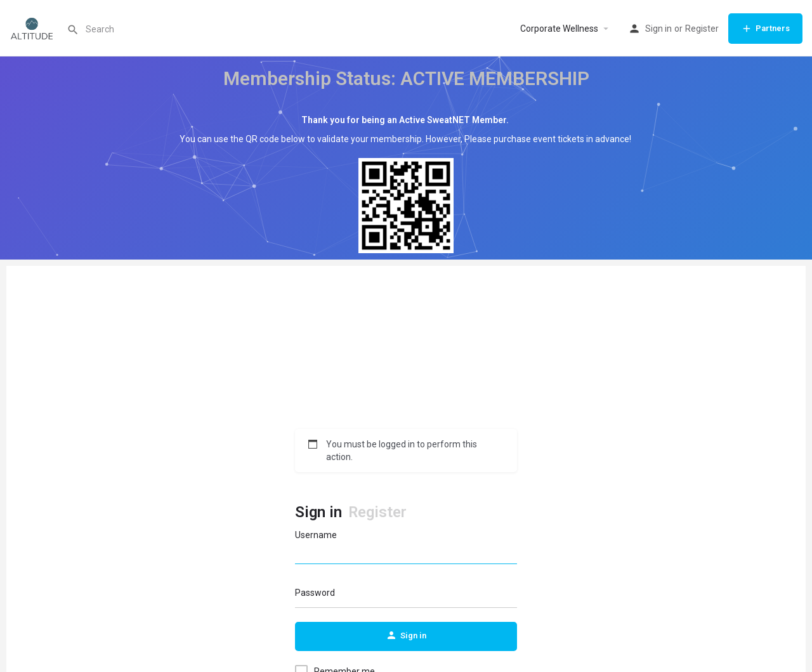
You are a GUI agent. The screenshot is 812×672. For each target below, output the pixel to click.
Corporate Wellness (559, 29)
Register (702, 29)
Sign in (658, 29)
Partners (765, 29)
